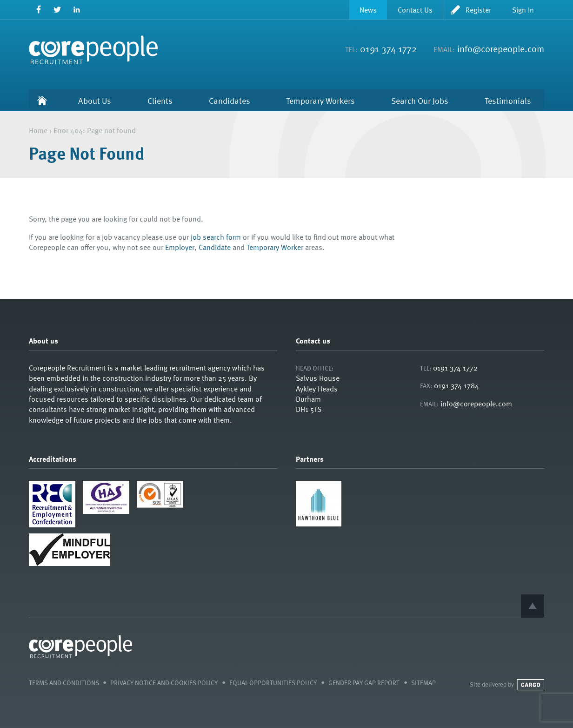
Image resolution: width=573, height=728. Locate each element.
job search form (216, 237)
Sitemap (423, 683)
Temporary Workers (320, 100)
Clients (160, 100)
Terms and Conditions (64, 683)
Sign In (523, 10)
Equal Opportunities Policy (273, 683)
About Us (95, 100)
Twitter (57, 10)
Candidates (230, 100)
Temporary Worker (275, 247)
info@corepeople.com (501, 48)
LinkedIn (77, 10)
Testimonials (508, 100)
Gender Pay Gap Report (364, 683)
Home (42, 100)
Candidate (215, 247)
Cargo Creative (530, 685)
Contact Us (415, 10)
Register (478, 10)
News (368, 10)
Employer (180, 247)
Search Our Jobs (420, 100)
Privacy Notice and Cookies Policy (164, 683)
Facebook (38, 10)
